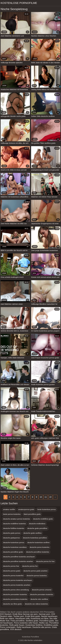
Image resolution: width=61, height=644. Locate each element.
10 (41, 497)
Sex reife (53, 619)
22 (50, 497)
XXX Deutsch (6, 614)
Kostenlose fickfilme (34, 625)
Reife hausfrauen (24, 627)
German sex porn (30, 614)
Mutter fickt (5, 621)
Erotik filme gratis (33, 616)
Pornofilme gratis (47, 621)
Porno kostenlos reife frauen (26, 623)
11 (46, 497)
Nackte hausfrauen (49, 616)
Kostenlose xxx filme (39, 619)
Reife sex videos (7, 619)
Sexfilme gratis (32, 621)
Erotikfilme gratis (51, 625)
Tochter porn (19, 616)
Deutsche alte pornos (42, 627)
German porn (44, 614)
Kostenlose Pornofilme (19, 3)
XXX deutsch (16, 629)
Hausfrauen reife (22, 619)
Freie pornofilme (18, 621)
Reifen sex (44, 623)
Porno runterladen (8, 627)
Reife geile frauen (17, 625)
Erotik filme (17, 614)
